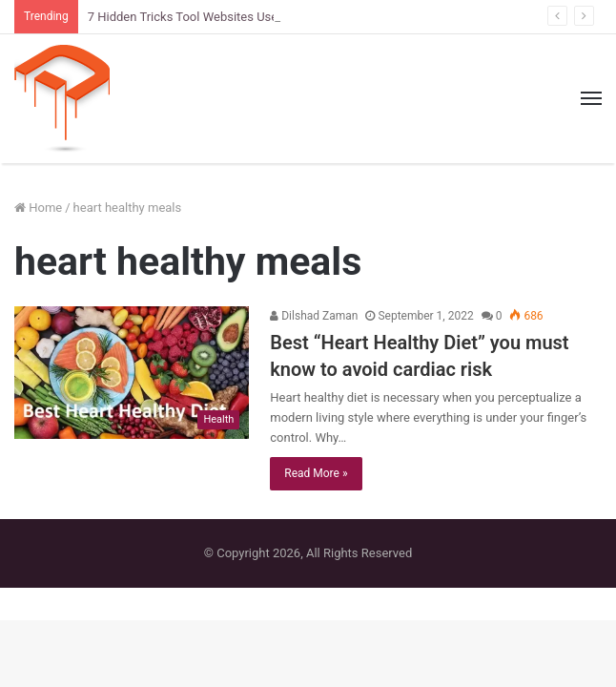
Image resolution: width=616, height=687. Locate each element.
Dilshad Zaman (314, 316)
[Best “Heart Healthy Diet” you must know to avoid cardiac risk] (132, 373)
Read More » (316, 473)
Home (38, 208)
